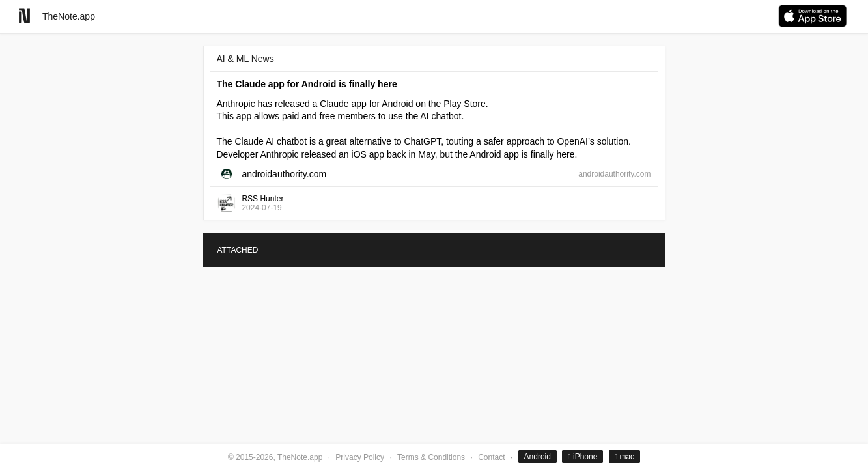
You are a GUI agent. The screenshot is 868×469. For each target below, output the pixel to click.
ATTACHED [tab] (238, 250)
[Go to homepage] (24, 16)
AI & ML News (245, 59)
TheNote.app (69, 16)
